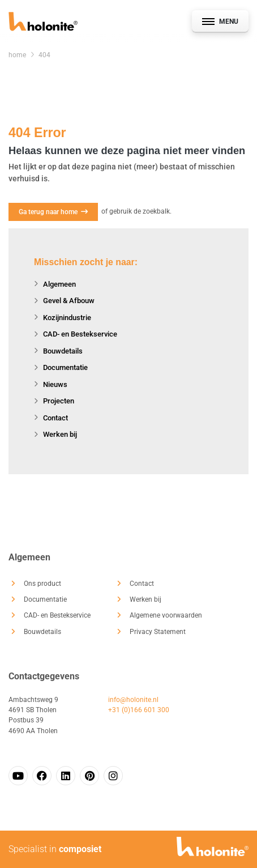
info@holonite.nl (133, 700)
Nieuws (55, 384)
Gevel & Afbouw (69, 301)
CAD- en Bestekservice (80, 334)
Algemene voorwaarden (166, 615)
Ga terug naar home (53, 212)
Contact (55, 418)
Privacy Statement (158, 632)
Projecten (59, 401)
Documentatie (65, 367)
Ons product (42, 584)
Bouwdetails (63, 351)
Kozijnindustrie (67, 318)
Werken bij (60, 434)
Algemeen (59, 284)
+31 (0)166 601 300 (139, 710)
